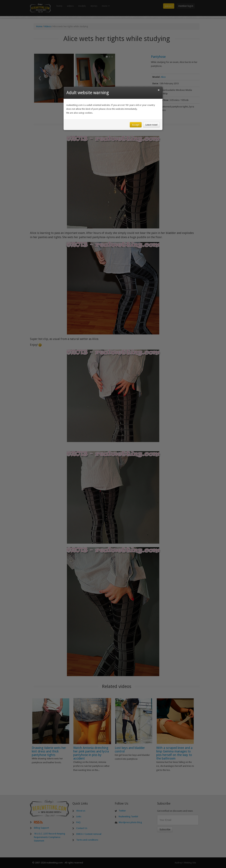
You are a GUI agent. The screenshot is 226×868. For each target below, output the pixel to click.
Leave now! (151, 125)
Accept (136, 125)
